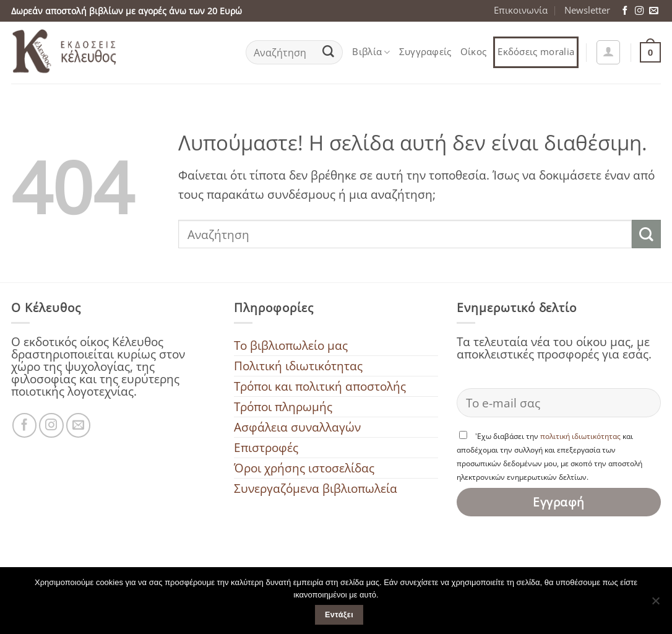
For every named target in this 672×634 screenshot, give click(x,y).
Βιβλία (371, 52)
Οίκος (474, 52)
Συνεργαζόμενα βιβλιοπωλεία (316, 488)
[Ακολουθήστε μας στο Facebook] (625, 11)
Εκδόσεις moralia (536, 52)
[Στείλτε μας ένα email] (653, 11)
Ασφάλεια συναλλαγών (297, 427)
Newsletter (587, 10)
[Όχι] (655, 604)
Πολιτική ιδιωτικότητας (298, 366)
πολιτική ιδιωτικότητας (580, 436)
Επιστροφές (266, 447)
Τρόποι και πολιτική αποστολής (320, 386)
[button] (608, 52)
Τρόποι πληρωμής (283, 406)
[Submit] (329, 53)
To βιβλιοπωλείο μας (291, 345)
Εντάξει (339, 615)
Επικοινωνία (521, 10)
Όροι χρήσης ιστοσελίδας (304, 468)
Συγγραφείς (425, 52)
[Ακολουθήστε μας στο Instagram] (639, 11)
